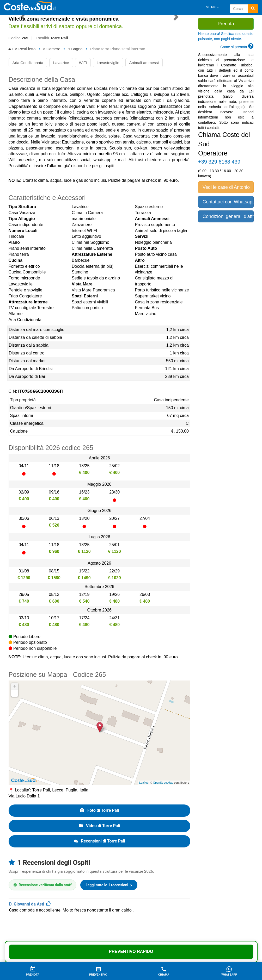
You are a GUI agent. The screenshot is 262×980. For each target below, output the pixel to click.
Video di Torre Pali (99, 826)
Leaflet (144, 783)
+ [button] (15, 686)
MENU (212, 7)
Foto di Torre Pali (99, 810)
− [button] (15, 693)
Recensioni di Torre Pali (99, 841)
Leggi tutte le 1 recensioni (109, 885)
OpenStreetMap (163, 783)
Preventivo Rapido (131, 951)
